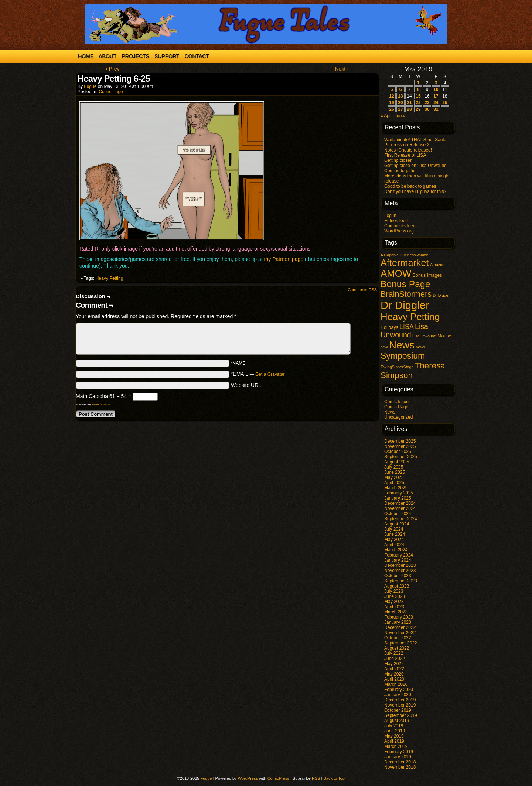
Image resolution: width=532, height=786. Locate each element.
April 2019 (394, 741)
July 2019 (394, 726)
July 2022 (394, 653)
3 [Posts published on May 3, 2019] (436, 83)
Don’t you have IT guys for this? (415, 191)
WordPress (248, 778)
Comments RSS (362, 290)
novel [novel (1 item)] (421, 347)
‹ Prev (112, 69)
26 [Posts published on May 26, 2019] (391, 109)
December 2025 (400, 441)
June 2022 (395, 659)
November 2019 (400, 705)
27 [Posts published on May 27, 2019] (400, 109)
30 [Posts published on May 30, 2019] (427, 109)
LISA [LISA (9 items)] (406, 327)
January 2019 (398, 757)
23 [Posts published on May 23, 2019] (427, 103)
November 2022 (400, 633)
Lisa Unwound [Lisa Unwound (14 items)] (404, 331)
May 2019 (394, 736)
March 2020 (396, 684)
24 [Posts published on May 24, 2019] (436, 103)
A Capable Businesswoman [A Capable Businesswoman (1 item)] (405, 255)
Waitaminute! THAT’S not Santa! (416, 140)
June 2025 (395, 472)
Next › (342, 69)
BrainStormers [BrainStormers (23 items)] (406, 294)
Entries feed (396, 221)
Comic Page (111, 92)
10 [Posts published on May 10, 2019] (436, 89)
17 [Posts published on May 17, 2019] (436, 96)
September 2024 (401, 519)
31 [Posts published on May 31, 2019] (436, 109)
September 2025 (401, 457)
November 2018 (400, 767)
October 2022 (398, 638)
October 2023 (398, 576)
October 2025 (398, 452)
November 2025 (400, 446)
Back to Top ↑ (336, 778)
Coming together (401, 171)
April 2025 (394, 483)
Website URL (246, 385)
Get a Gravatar (270, 374)
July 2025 (394, 467)
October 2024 (398, 514)
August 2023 (397, 586)
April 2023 (394, 607)
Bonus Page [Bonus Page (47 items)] (405, 284)
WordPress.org (399, 231)
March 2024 (396, 550)
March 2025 (396, 488)
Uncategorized (398, 417)
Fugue (90, 86)
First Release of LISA (405, 155)
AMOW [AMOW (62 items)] (396, 273)
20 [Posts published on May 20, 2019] (400, 103)
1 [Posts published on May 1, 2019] (418, 83)
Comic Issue (396, 402)
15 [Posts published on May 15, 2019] (418, 96)
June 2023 (395, 596)
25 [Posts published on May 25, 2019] (445, 103)
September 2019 (401, 715)
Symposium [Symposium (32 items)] (403, 356)
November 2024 (400, 508)
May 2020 (394, 674)
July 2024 (394, 529)
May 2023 (394, 602)
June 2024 (395, 534)
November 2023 (400, 571)
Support (167, 56)
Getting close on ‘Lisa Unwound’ (416, 166)
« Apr (386, 116)
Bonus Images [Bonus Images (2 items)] (427, 275)
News (390, 412)
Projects (135, 56)
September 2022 (401, 643)
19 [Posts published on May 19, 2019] (391, 103)
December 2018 (400, 762)
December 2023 (400, 565)
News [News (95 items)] (402, 345)
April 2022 (394, 669)
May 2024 (394, 540)
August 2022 (397, 648)
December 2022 (400, 627)
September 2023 (401, 581)
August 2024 (397, 524)
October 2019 (398, 710)
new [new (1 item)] (384, 347)
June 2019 (395, 731)
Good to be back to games (410, 186)
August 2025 (397, 462)
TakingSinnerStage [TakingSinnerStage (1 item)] (397, 367)
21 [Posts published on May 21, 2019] (409, 103)
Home (86, 56)
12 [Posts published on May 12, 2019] (391, 96)
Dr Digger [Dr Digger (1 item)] (441, 295)
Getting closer (398, 160)
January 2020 (398, 695)
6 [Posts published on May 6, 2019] (401, 89)
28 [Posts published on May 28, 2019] (409, 109)
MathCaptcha (101, 404)
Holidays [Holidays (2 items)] (389, 327)
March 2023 (396, 612)
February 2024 (399, 555)
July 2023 (394, 591)
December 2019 (400, 700)
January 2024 (398, 560)
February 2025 (399, 493)
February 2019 (399, 752)
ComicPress (278, 778)
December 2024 (400, 503)
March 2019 (396, 746)
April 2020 (394, 679)
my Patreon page (284, 259)
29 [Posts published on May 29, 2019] (418, 109)
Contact (197, 56)
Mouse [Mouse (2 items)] (444, 336)
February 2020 (399, 690)
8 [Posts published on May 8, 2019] (418, 89)
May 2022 (394, 664)
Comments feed (400, 226)
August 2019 (397, 721)
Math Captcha (92, 396)
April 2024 (394, 545)
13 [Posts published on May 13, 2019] (400, 96)
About (108, 56)
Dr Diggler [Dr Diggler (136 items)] (405, 305)
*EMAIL (258, 374)
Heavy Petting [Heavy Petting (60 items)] (410, 317)
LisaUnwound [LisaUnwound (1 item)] (424, 336)
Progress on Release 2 (407, 145)
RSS (316, 778)
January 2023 (398, 622)
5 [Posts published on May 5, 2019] (392, 89)
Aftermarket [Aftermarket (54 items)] (405, 263)
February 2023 (399, 617)
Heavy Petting (110, 278)
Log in (390, 215)
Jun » (400, 116)
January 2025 (398, 498)
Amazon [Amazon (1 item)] (437, 265)
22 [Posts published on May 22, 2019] (418, 103)
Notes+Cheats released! (408, 150)
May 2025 (394, 477)
